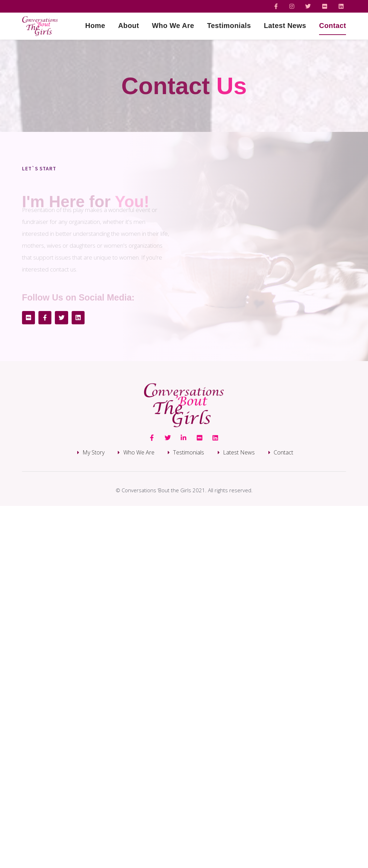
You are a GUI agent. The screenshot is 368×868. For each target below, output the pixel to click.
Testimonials (229, 26)
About (129, 26)
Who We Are (173, 26)
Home (95, 26)
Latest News (285, 26)
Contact (333, 26)
